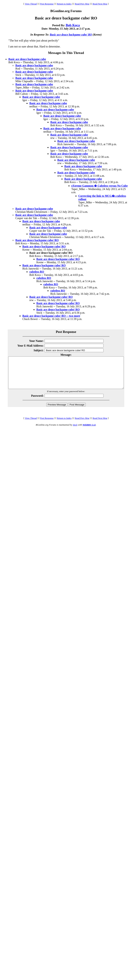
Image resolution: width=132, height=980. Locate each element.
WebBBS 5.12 (89, 431)
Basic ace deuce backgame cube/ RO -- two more (51, 316)
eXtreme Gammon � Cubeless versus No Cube (99, 186)
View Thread (31, 4)
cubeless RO (37, 272)
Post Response (47, 4)
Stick (75, 431)
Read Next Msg (100, 4)
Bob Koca (73, 25)
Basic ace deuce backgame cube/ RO (71, 35)
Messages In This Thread (66, 53)
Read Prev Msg (82, 4)
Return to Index (64, 4)
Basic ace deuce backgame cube (27, 59)
